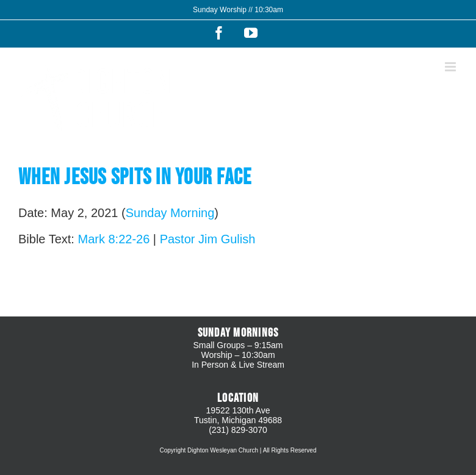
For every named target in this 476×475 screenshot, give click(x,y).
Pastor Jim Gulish (208, 239)
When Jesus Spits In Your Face (135, 178)
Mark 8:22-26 (114, 239)
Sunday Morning (170, 213)
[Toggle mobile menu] (451, 67)
